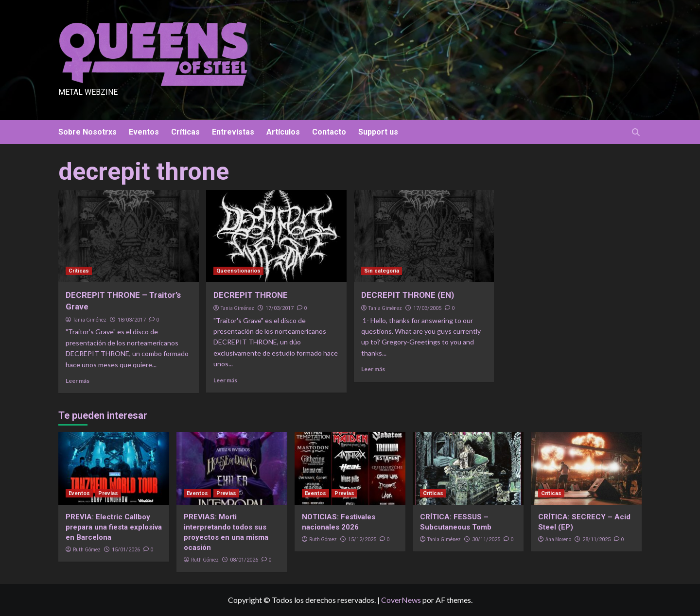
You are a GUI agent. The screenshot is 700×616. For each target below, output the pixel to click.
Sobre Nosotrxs (87, 132)
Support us (378, 132)
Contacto (329, 132)
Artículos (283, 132)
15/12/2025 (362, 539)
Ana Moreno (558, 539)
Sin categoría (382, 271)
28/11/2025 (596, 539)
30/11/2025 (486, 539)
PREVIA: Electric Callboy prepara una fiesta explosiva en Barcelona (114, 527)
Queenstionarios (238, 271)
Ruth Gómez (87, 549)
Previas (108, 493)
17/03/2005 (427, 308)
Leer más (78, 381)
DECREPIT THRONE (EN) (408, 295)
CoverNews (401, 600)
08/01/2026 (244, 560)
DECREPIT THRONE (251, 295)
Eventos (144, 132)
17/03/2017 (280, 308)
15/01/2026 (126, 550)
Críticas (185, 132)
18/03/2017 (132, 320)
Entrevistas (233, 132)
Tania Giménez (90, 320)
